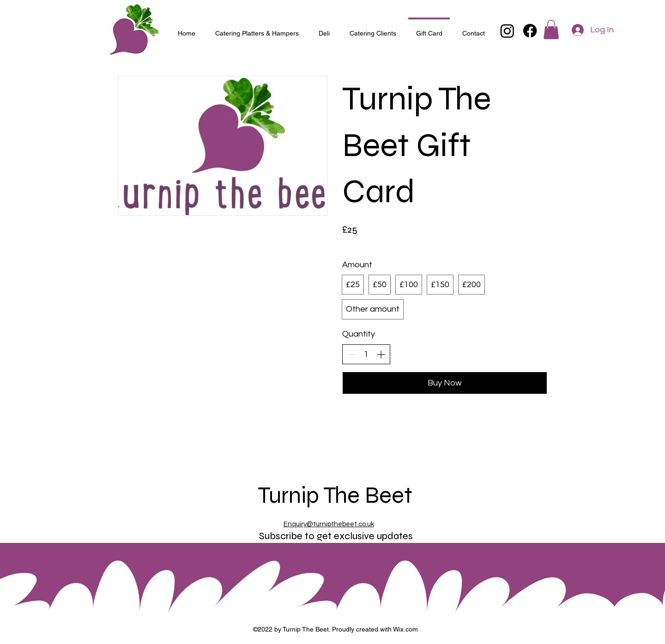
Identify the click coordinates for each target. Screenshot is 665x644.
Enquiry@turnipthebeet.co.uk (329, 524)
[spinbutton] (366, 354)
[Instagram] (507, 31)
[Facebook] (530, 31)
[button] (551, 30)
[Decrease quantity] (352, 354)
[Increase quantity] (381, 354)
